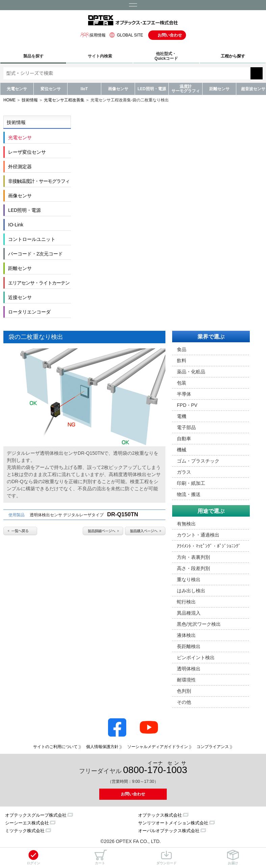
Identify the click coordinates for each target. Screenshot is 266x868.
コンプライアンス (213, 747)
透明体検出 (189, 669)
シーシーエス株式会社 (27, 823)
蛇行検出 (186, 602)
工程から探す (233, 56)
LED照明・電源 (152, 89)
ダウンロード (166, 857)
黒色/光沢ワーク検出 (199, 624)
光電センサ (17, 89)
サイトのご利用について (55, 747)
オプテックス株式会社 (160, 815)
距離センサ (219, 89)
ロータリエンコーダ (29, 312)
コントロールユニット (32, 239)
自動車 (184, 439)
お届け (233, 857)
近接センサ (20, 297)
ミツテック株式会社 (25, 831)
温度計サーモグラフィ (186, 89)
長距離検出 (189, 646)
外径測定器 (20, 167)
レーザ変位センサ (27, 152)
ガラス (184, 472)
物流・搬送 (189, 494)
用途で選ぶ (211, 511)
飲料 (182, 361)
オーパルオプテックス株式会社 (169, 831)
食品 (182, 349)
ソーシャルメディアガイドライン (158, 747)
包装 (182, 383)
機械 (182, 450)
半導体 (184, 394)
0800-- (155, 768)
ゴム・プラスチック (198, 461)
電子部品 (186, 427)
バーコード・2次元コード (35, 254)
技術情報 (30, 100)
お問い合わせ (170, 35)
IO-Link (16, 225)
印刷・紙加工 (191, 483)
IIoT (84, 89)
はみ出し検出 (191, 591)
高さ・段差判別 (193, 568)
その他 (184, 702)
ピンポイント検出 (196, 658)
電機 (182, 416)
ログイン (33, 857)
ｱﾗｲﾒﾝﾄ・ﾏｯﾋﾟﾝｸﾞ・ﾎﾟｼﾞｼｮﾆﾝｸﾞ (209, 546)
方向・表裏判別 (193, 557)
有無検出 (186, 524)
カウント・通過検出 (198, 535)
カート (100, 857)
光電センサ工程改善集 (64, 100)
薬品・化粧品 (191, 372)
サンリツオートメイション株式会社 (173, 823)
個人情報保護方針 (102, 747)
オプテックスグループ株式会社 (36, 815)
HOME (9, 100)
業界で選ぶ (211, 337)
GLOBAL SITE (125, 35)
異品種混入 (189, 613)
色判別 (184, 691)
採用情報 (93, 35)
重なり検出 (189, 579)
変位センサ (51, 89)
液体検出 (186, 635)
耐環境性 (186, 680)
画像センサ (118, 89)
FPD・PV (187, 405)
